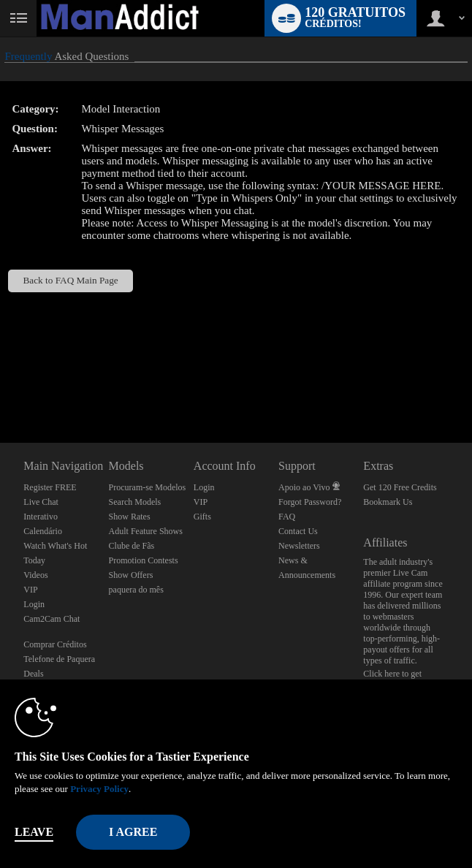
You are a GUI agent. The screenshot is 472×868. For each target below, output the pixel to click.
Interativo (41, 517)
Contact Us (298, 531)
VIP (30, 590)
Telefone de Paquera (59, 659)
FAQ (287, 517)
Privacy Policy (99, 789)
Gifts (202, 517)
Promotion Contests (144, 560)
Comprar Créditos (55, 644)
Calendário (43, 531)
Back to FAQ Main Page (70, 280)
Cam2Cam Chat (52, 619)
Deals (33, 674)
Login (34, 604)
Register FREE (50, 487)
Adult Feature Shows (146, 531)
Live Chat (41, 502)
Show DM (0, 388)
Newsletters (299, 546)
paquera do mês (136, 590)
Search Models (135, 502)
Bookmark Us (388, 502)
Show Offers (131, 575)
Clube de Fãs (132, 546)
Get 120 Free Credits (400, 487)
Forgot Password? (310, 502)
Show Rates (130, 517)
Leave (34, 832)
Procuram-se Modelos (148, 487)
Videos (35, 575)
